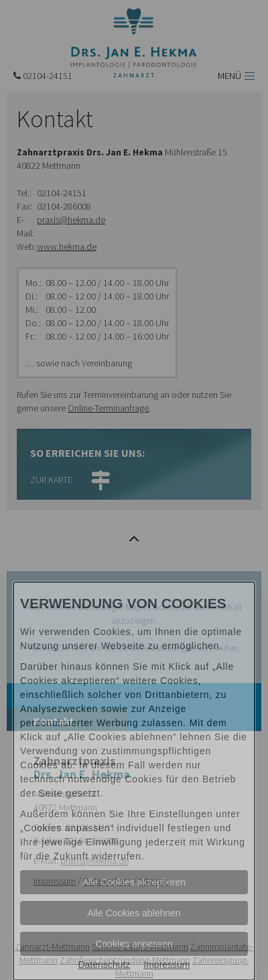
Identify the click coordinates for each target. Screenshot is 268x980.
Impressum (166, 965)
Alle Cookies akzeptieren (134, 882)
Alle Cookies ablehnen (134, 913)
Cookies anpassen (134, 944)
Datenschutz (104, 965)
